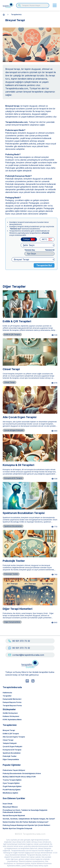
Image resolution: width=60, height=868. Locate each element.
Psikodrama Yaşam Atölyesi (14, 770)
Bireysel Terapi (9, 730)
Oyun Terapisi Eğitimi (11, 783)
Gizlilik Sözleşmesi (10, 713)
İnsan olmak (8, 804)
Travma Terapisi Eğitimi (12, 780)
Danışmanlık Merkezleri (12, 699)
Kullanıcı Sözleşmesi (11, 716)
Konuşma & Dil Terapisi (12, 750)
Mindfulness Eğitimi (10, 793)
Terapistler (7, 696)
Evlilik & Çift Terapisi (11, 734)
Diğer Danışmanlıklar (11, 759)
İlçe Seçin (41, 254)
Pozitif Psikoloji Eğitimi (12, 790)
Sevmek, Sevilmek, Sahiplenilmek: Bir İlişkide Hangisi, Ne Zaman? (29, 819)
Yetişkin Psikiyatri (10, 743)
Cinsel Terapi (8, 740)
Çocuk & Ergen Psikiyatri (12, 746)
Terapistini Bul (44, 265)
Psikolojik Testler (10, 756)
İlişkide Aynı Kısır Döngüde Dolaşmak (17, 828)
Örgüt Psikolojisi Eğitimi (12, 786)
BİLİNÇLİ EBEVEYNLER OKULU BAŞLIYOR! (19, 777)
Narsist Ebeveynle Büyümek (14, 816)
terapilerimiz (16, 14)
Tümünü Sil (50, 250)
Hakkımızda (7, 693)
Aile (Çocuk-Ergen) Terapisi (14, 737)
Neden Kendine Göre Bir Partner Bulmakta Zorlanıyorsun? (26, 822)
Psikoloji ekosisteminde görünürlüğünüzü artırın (22, 773)
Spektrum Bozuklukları (12, 753)
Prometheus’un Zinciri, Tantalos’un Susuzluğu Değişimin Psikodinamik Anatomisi (25, 811)
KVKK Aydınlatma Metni (12, 720)
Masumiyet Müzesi (10, 807)
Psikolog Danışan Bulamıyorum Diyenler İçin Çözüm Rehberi (26, 825)
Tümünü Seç (30, 250)
